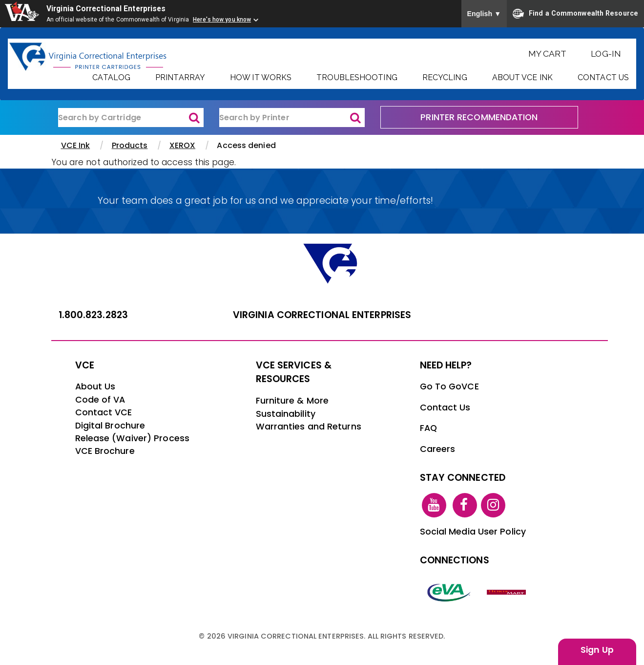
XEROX (183, 145)
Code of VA (100, 400)
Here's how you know (222, 20)
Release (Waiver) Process (132, 438)
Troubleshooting (357, 77)
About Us (95, 386)
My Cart (548, 54)
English (484, 14)
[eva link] (449, 592)
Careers (438, 449)
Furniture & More (292, 401)
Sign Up (597, 650)
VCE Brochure (105, 451)
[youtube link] (434, 505)
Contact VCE (104, 412)
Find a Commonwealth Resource (575, 14)
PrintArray (180, 77)
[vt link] (508, 592)
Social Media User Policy (473, 532)
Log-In (606, 54)
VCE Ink (76, 145)
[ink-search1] (131, 118)
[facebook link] (465, 505)
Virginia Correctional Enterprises (108, 9)
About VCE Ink (522, 77)
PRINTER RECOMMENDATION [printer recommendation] (479, 117)
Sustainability (286, 414)
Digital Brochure (110, 426)
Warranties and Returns (309, 427)
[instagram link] (493, 505)
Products (130, 145)
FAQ (428, 428)
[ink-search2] (292, 118)
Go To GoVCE (449, 386)
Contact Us (603, 77)
